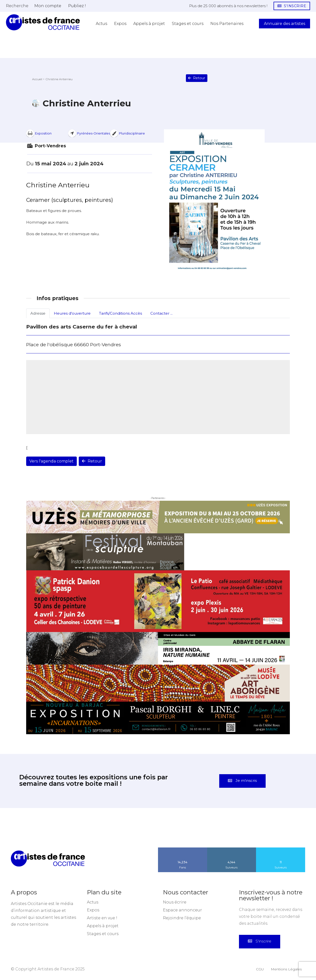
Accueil (37, 79)
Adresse (38, 313)
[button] (17, 6)
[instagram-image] (20, 828)
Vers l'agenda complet (51, 461)
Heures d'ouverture (72, 313)
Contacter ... (161, 313)
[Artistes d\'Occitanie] (43, 22)
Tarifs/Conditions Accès (120, 313)
